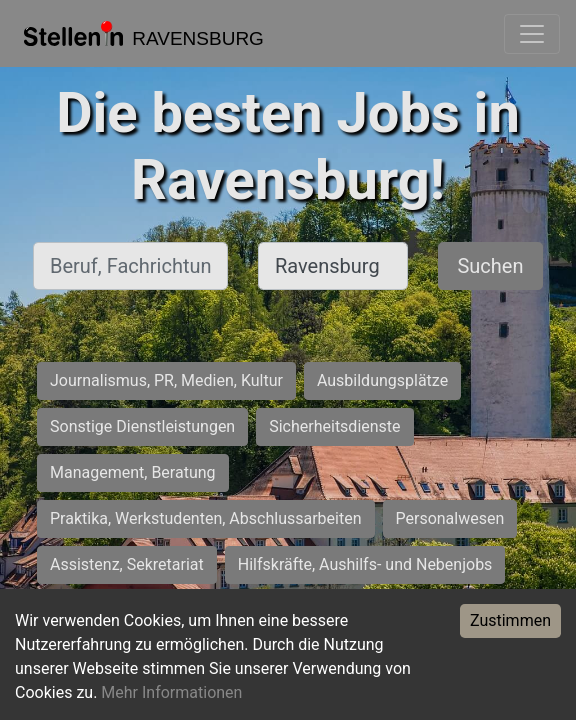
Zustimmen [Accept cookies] (510, 620)
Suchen (490, 266)
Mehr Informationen (171, 692)
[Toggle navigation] (532, 34)
